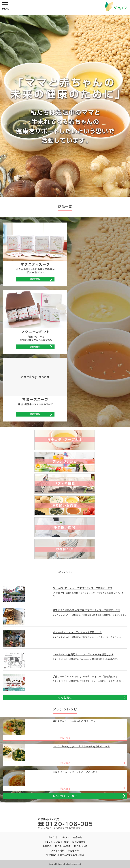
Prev (5, 106)
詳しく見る (65, 738)
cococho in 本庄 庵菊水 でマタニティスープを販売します (83, 654)
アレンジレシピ (52, 842)
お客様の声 (73, 850)
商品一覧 (77, 837)
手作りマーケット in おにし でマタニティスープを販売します (85, 676)
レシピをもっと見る (65, 796)
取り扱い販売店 (63, 846)
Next (125, 106)
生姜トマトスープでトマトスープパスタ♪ (75, 772)
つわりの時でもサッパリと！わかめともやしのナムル (81, 746)
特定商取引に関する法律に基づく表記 (65, 855)
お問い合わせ (79, 842)
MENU (6, 6)
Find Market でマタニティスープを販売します (77, 632)
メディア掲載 (58, 850)
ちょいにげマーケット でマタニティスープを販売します (82, 588)
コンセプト (64, 837)
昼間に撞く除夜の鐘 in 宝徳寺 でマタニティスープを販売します (86, 610)
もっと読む (65, 697)
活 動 (66, 842)
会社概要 (47, 846)
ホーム (52, 837)
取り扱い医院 (81, 846)
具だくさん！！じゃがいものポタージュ (74, 721)
